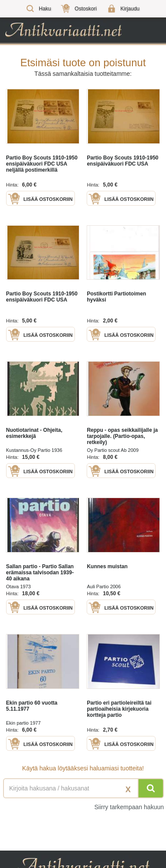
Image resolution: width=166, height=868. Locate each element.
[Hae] (151, 788)
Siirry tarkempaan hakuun (129, 807)
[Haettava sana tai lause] (83, 788)
